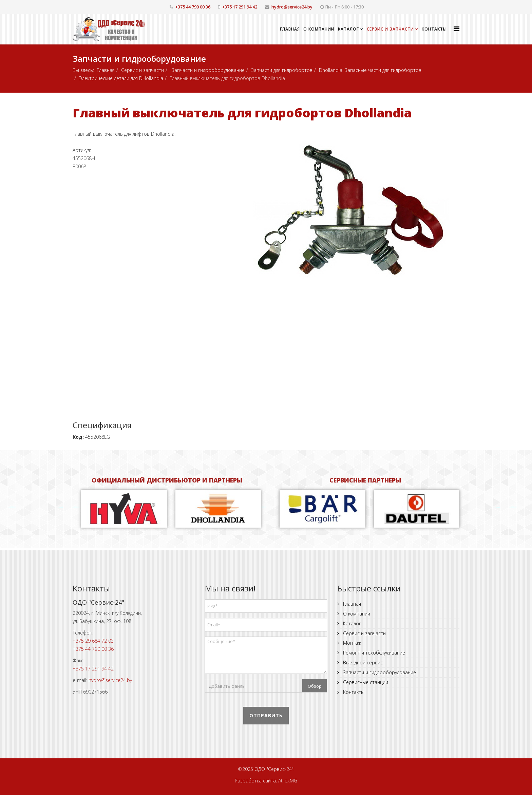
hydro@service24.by (292, 7)
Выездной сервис (362, 662)
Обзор (315, 686)
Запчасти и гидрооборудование (207, 70)
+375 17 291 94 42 (240, 7)
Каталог (348, 29)
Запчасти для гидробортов (282, 70)
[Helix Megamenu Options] (457, 29)
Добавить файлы (227, 686)
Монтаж (351, 643)
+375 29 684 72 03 (93, 641)
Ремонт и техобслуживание (373, 653)
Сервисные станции (365, 682)
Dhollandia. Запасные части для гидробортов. (371, 70)
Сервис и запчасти (390, 29)
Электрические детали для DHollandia (121, 78)
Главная (290, 29)
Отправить (266, 715)
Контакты (434, 29)
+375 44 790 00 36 (193, 7)
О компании (319, 29)
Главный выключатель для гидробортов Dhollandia (242, 113)
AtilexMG (288, 781)
